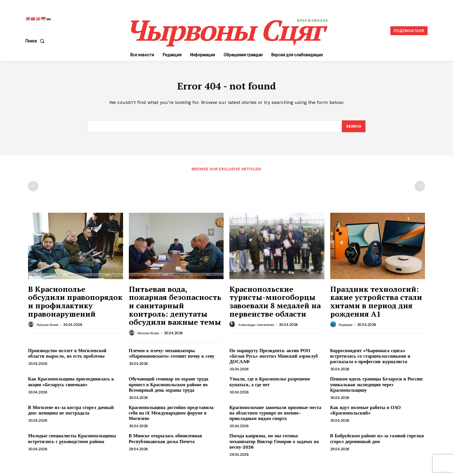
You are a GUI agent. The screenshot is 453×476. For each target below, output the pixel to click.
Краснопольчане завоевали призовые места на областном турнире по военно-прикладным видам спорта (275, 416)
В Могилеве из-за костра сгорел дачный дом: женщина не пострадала (71, 413)
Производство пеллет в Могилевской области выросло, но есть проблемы (67, 356)
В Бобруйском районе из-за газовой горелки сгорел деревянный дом (377, 441)
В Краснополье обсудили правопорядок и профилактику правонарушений (75, 304)
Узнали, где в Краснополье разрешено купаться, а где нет (270, 384)
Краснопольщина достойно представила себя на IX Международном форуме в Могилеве (171, 416)
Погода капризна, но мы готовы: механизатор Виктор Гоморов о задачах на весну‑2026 (274, 444)
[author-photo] (32, 327)
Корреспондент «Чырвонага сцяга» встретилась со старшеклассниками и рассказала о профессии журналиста (370, 359)
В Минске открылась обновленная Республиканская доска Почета (165, 441)
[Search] (353, 129)
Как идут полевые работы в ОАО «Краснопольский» (365, 413)
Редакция (345, 327)
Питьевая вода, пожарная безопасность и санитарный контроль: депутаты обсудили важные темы (175, 308)
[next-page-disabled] (420, 189)
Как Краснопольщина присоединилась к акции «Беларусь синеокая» (71, 384)
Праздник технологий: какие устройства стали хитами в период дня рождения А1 (376, 304)
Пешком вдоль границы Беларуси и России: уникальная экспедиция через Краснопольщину (377, 387)
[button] (36, 41)
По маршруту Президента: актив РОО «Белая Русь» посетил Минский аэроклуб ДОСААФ (274, 359)
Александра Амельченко (256, 327)
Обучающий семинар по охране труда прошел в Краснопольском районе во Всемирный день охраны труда (169, 387)
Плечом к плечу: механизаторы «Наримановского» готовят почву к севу (172, 356)
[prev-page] (33, 189)
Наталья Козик (48, 327)
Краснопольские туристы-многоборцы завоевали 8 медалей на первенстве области (275, 304)
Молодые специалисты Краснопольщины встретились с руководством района (72, 441)
